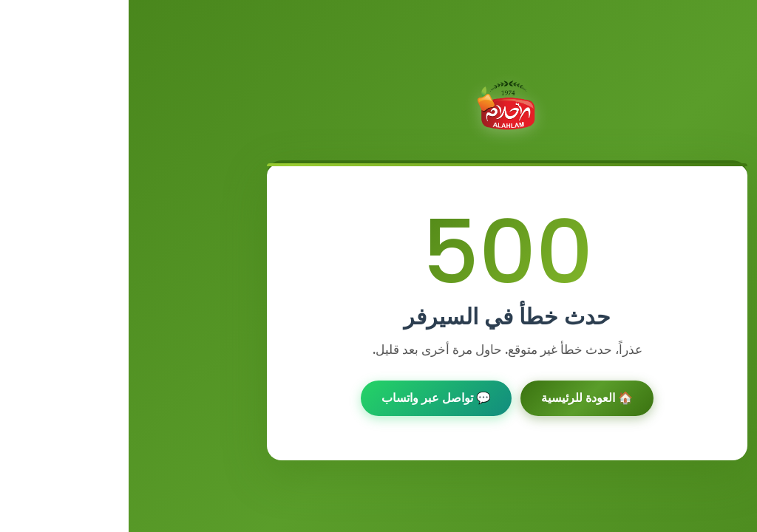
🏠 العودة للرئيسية (458, 398)
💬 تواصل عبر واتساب (308, 398)
